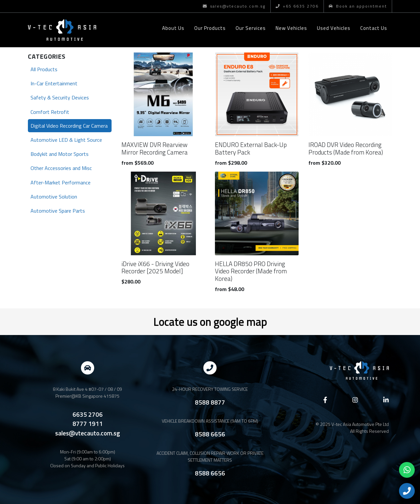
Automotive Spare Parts (58, 211)
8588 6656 (210, 434)
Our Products (210, 28)
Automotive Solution (54, 197)
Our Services (251, 28)
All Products (44, 69)
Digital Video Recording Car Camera (69, 126)
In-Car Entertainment (54, 83)
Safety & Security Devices (60, 97)
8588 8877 (210, 402)
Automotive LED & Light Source (66, 140)
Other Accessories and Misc (61, 168)
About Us (173, 28)
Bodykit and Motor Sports (60, 154)
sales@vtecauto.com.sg (234, 6)
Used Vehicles (334, 28)
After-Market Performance (61, 182)
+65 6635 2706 (297, 6)
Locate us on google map (210, 322)
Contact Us (374, 28)
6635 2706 (88, 414)
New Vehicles (291, 28)
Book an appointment (358, 6)
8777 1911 (88, 424)
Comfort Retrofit (50, 112)
